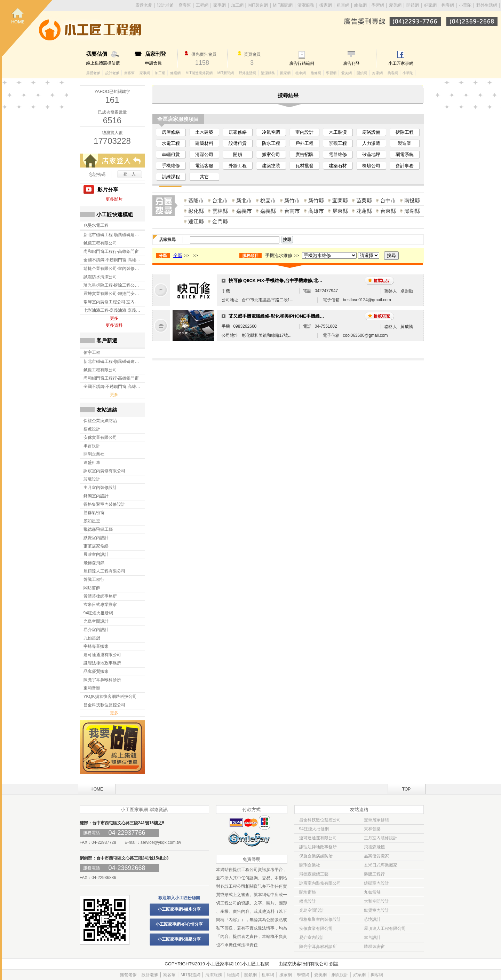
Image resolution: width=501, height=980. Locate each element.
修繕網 (175, 73)
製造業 (404, 143)
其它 (204, 177)
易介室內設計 (312, 938)
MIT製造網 (258, 5)
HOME (97, 789)
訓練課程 (171, 177)
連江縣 (196, 221)
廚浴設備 (371, 132)
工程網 (202, 5)
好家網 (430, 5)
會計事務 (405, 166)
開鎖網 (413, 5)
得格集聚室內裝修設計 (320, 919)
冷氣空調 (271, 132)
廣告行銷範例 (302, 63)
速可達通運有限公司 (318, 838)
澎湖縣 (412, 211)
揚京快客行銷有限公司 (305, 964)
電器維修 (338, 154)
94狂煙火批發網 (314, 829)
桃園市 (268, 200)
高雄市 (316, 211)
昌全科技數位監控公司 (320, 820)
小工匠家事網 (401, 63)
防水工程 (271, 143)
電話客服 (204, 166)
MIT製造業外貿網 (199, 73)
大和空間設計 (376, 901)
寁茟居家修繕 (376, 820)
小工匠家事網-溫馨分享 (179, 939)
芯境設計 (372, 919)
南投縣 (412, 200)
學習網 (378, 5)
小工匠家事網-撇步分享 (179, 909)
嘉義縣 (268, 211)
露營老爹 (93, 73)
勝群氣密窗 (374, 947)
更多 (114, 318)
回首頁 (27, 28)
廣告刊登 (351, 63)
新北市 (244, 200)
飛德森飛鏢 (374, 847)
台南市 (292, 211)
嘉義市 (244, 211)
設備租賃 (238, 143)
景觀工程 (338, 143)
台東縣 (388, 211)
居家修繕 (238, 132)
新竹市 (292, 200)
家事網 (220, 5)
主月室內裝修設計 (381, 838)
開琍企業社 (310, 865)
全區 (178, 255)
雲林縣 (220, 211)
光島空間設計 (312, 910)
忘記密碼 (97, 174)
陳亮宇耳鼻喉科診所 (318, 947)
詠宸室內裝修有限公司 (320, 883)
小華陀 (466, 5)
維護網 (233, 975)
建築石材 (338, 166)
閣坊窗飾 (308, 892)
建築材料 (204, 143)
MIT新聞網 (283, 5)
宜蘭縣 (340, 200)
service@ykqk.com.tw (161, 842)
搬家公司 (271, 154)
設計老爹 (165, 5)
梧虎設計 (308, 901)
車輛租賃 (171, 154)
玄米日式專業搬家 (381, 865)
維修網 (360, 5)
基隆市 (196, 200)
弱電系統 (405, 154)
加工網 (237, 5)
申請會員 (161, 58)
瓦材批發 (304, 166)
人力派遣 (371, 143)
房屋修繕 (171, 132)
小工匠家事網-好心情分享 (179, 924)
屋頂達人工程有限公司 (385, 928)
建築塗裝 (271, 166)
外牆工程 (238, 166)
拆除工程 (405, 132)
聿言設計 (372, 938)
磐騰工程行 (374, 874)
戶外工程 (304, 143)
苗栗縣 (364, 200)
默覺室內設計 (376, 910)
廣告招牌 (304, 154)
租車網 (343, 5)
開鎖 (238, 154)
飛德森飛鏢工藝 (314, 874)
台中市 (388, 200)
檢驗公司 (371, 166)
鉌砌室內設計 (376, 883)
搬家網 (326, 5)
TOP (406, 789)
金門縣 (220, 221)
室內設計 (304, 132)
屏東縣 (340, 211)
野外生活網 (487, 5)
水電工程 (171, 143)
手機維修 (171, 166)
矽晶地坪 (371, 154)
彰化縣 (196, 211)
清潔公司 (204, 154)
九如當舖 (372, 892)
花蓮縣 (364, 211)
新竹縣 (316, 200)
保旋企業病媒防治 (316, 856)
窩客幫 (185, 5)
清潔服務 (306, 5)
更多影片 (114, 199)
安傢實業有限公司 (316, 928)
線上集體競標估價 (107, 58)
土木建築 (204, 132)
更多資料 (114, 325)
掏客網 (448, 5)
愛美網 (396, 5)
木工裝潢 (338, 132)
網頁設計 (340, 975)
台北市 (220, 200)
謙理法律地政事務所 (318, 847)
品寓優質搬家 (376, 856)
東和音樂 (372, 829)
